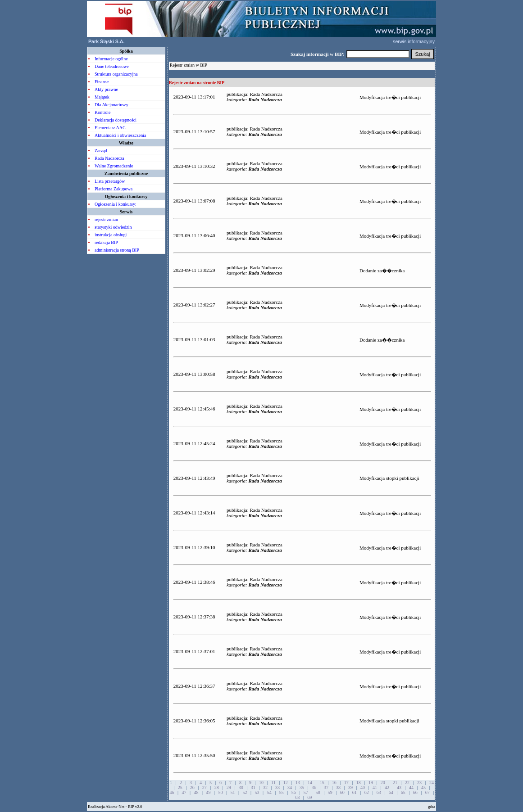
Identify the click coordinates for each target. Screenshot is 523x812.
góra (432, 807)
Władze (126, 143)
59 (330, 792)
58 (318, 792)
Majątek (102, 97)
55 (282, 792)
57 (306, 792)
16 (334, 783)
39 (350, 787)
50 (221, 792)
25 (180, 787)
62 (367, 792)
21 (395, 783)
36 (314, 787)
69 (309, 797)
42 (387, 787)
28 (217, 787)
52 (245, 792)
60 (342, 792)
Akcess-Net (115, 807)
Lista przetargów (110, 181)
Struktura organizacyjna (116, 74)
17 (346, 783)
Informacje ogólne (111, 59)
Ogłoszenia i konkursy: (116, 204)
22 (407, 783)
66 (415, 792)
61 (355, 792)
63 (379, 792)
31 (253, 787)
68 (297, 797)
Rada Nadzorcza (109, 158)
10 (261, 783)
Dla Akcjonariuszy (111, 105)
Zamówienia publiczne (126, 174)
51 (233, 792)
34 (290, 787)
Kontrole (103, 112)
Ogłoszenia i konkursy (126, 196)
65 (403, 792)
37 (326, 787)
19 (371, 783)
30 (241, 787)
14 (310, 783)
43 (399, 787)
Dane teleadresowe (112, 66)
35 (302, 787)
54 (269, 792)
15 (322, 783)
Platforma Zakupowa (114, 189)
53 (257, 792)
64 (391, 792)
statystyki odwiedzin (113, 227)
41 (375, 787)
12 (286, 783)
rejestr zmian (106, 219)
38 (338, 787)
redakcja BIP (106, 242)
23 (419, 783)
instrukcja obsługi (111, 235)
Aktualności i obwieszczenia (120, 135)
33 (277, 787)
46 (172, 792)
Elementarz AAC (110, 128)
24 (432, 783)
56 (294, 792)
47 (184, 792)
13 (298, 783)
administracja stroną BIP (117, 250)
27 (205, 787)
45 (423, 787)
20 (383, 783)
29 (229, 787)
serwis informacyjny (414, 41)
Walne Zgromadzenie (114, 166)
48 (196, 792)
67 (427, 792)
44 (411, 787)
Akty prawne (106, 89)
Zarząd (101, 151)
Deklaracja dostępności (116, 120)
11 (273, 783)
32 (265, 787)
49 (209, 792)
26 (192, 787)
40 (363, 787)
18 (359, 783)
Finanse (102, 82)
